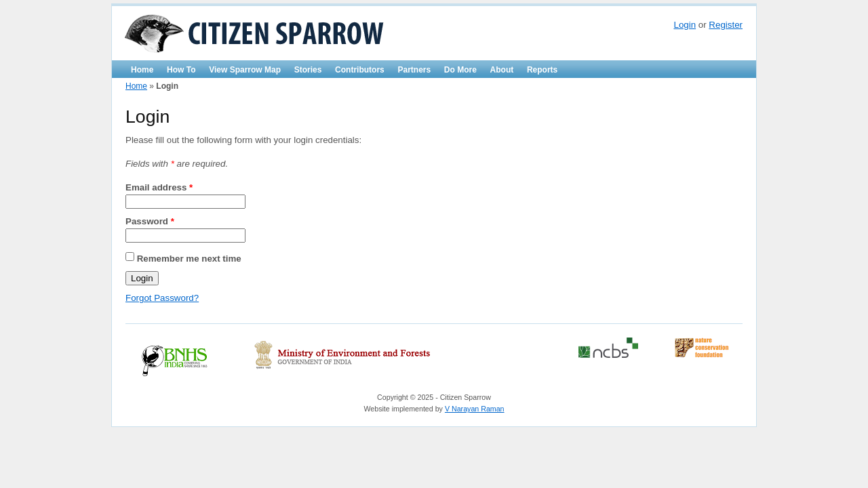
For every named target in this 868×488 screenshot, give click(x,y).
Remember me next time (189, 258)
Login (685, 25)
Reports (542, 70)
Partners (414, 70)
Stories (308, 70)
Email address (159, 187)
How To (181, 70)
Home (142, 70)
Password (150, 221)
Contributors (360, 70)
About (502, 70)
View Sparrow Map (245, 70)
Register (726, 25)
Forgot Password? (162, 298)
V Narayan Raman (475, 409)
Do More (460, 70)
